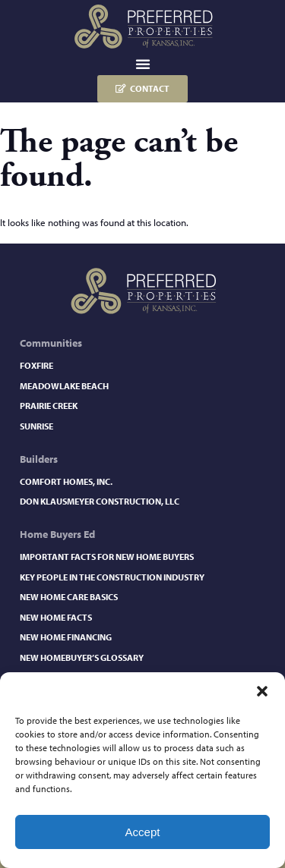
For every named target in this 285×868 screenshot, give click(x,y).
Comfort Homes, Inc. (66, 481)
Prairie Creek (49, 406)
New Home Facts (56, 617)
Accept (143, 832)
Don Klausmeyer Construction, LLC (100, 501)
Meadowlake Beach (64, 386)
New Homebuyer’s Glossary (82, 657)
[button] (262, 691)
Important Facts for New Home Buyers (107, 557)
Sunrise (36, 426)
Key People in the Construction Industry (112, 577)
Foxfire (36, 365)
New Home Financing (66, 637)
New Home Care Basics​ (69, 597)
